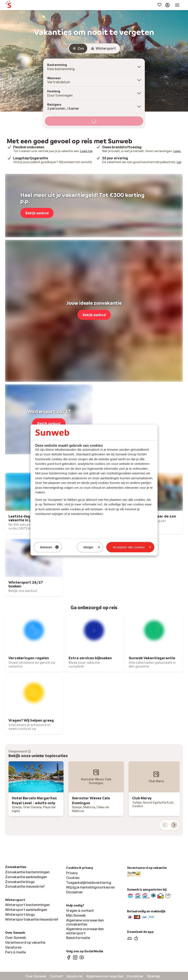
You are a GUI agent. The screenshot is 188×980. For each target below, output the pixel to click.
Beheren (49, 547)
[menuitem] (22, 5)
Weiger (92, 547)
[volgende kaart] (174, 825)
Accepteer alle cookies (132, 547)
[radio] (78, 48)
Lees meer (88, 151)
